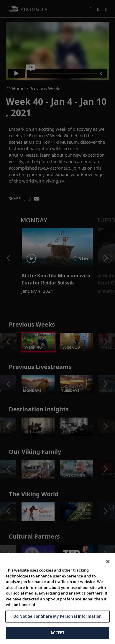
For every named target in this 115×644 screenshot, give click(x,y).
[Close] (108, 562)
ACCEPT (58, 633)
